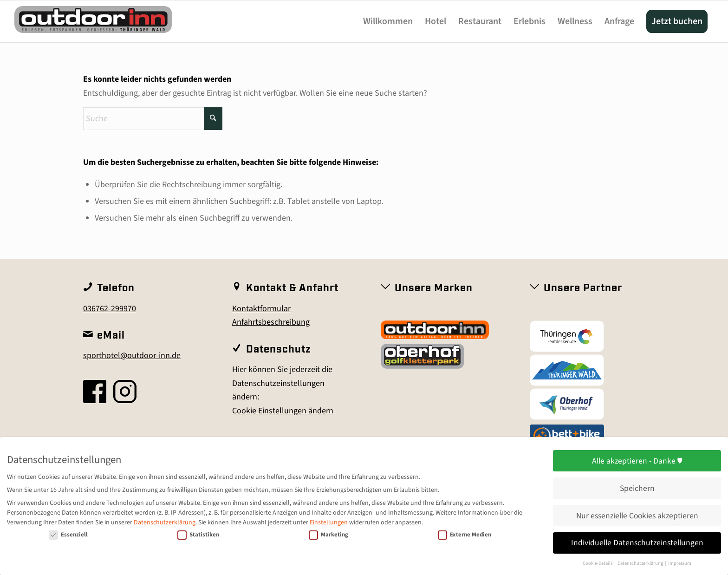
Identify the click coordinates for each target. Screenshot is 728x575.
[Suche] (153, 119)
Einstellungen (329, 523)
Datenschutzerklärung (165, 523)
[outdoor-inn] (93, 24)
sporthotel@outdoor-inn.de (132, 356)
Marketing (328, 535)
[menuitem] (388, 21)
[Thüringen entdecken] (567, 336)
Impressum (680, 563)
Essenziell (68, 535)
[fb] (95, 392)
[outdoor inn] (435, 330)
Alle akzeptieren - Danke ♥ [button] (637, 461)
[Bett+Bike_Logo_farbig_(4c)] (567, 436)
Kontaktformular (261, 309)
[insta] (125, 392)
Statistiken (198, 535)
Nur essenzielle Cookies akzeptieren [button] (637, 516)
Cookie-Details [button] (598, 563)
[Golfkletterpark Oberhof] (422, 356)
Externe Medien (465, 535)
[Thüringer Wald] (567, 370)
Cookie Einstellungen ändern (283, 411)
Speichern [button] (637, 488)
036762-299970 (110, 309)
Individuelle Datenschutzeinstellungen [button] (637, 543)
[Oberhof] (567, 404)
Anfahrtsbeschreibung (271, 322)
